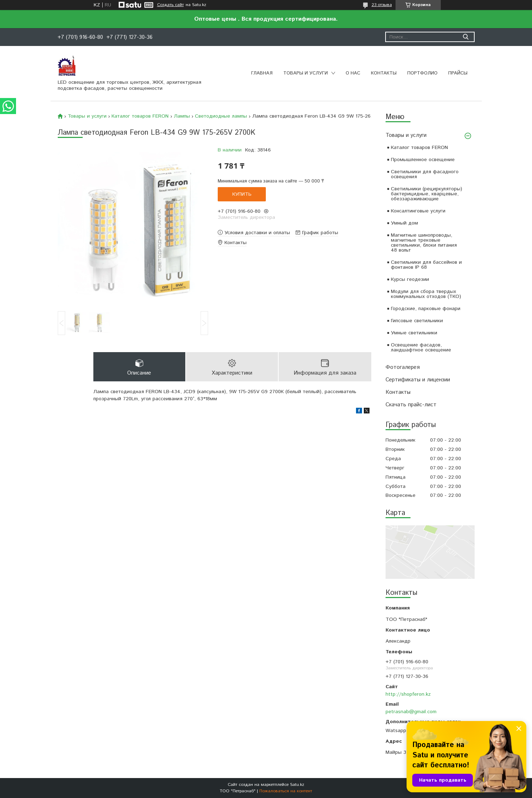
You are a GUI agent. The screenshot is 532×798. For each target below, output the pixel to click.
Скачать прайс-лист (411, 405)
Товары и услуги (306, 73)
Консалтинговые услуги (418, 211)
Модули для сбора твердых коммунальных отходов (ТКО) (426, 294)
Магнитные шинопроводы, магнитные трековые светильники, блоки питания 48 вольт (424, 243)
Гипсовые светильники (417, 321)
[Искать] (466, 37)
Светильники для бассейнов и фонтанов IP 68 (426, 265)
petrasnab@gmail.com (411, 712)
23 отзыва (382, 5)
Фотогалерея (403, 367)
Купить (242, 194)
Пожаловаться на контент (286, 791)
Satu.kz (297, 785)
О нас (353, 73)
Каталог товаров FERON (419, 148)
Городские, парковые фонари (426, 309)
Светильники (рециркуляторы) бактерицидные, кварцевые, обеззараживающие (427, 194)
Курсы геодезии (410, 279)
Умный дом (404, 223)
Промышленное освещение (423, 160)
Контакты (384, 73)
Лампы (182, 116)
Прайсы (458, 73)
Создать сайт (171, 5)
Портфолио (422, 73)
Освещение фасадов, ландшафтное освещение (421, 347)
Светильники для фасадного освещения (425, 174)
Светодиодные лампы (221, 116)
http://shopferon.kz (408, 694)
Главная (262, 73)
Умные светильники (414, 333)
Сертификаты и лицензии (418, 380)
